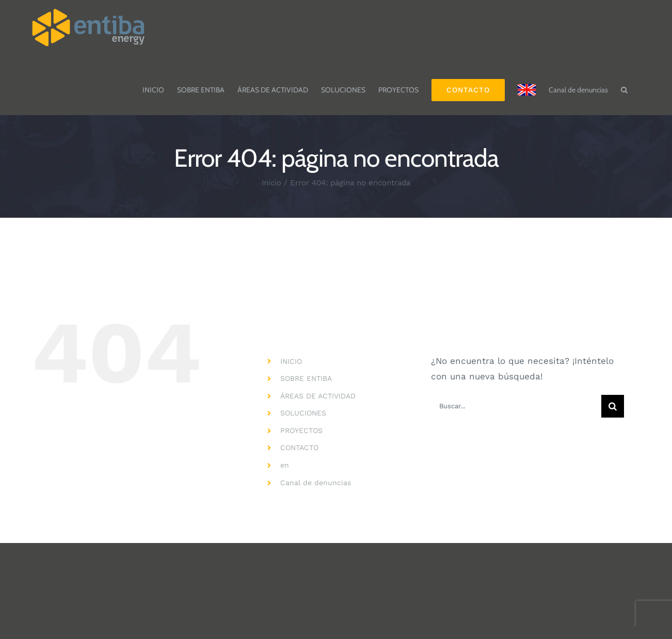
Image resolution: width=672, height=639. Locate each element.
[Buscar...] (516, 406)
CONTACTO (299, 448)
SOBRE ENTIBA (306, 378)
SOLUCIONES (303, 413)
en (285, 465)
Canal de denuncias (316, 483)
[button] (624, 85)
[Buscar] (613, 406)
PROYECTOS (301, 430)
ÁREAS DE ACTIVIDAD (318, 396)
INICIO (291, 361)
